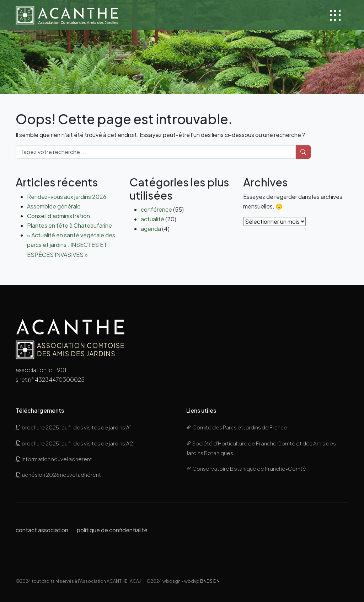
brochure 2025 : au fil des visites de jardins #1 (74, 427)
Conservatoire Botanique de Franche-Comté (246, 468)
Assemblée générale (54, 206)
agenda (151, 229)
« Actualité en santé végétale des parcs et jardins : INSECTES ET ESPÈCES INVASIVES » (71, 245)
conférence (156, 209)
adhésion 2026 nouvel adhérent (58, 474)
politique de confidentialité (112, 530)
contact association (42, 530)
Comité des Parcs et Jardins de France (237, 427)
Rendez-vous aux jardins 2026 (67, 197)
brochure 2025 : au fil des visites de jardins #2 (74, 443)
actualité (152, 219)
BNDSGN (210, 581)
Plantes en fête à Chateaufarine (69, 225)
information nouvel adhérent (54, 459)
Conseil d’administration (58, 216)
